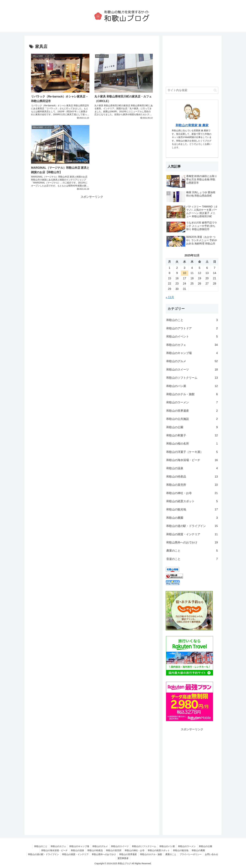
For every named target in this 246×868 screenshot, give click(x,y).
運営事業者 (123, 858)
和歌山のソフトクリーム (192, 378)
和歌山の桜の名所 (192, 444)
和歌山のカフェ (192, 345)
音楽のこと (192, 559)
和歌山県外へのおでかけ (192, 542)
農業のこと (192, 551)
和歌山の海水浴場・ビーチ (192, 460)
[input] (192, 90)
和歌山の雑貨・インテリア (192, 534)
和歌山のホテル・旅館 (192, 394)
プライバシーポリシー (191, 854)
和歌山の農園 (192, 518)
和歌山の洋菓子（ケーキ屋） (192, 452)
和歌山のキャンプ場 (192, 353)
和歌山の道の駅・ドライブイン (192, 526)
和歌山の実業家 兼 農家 (192, 125)
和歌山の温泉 (192, 468)
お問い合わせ (211, 854)
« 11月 (170, 297)
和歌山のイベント (192, 337)
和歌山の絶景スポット (192, 501)
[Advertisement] (92, 221)
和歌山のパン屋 (192, 386)
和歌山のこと (192, 320)
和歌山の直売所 (192, 485)
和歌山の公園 (192, 427)
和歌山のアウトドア (192, 328)
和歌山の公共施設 (192, 419)
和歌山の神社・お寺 (192, 493)
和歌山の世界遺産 (192, 411)
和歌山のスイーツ (192, 370)
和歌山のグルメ (192, 361)
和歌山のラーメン (192, 402)
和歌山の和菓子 (192, 435)
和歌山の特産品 (192, 477)
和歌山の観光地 (192, 509)
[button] (215, 90)
